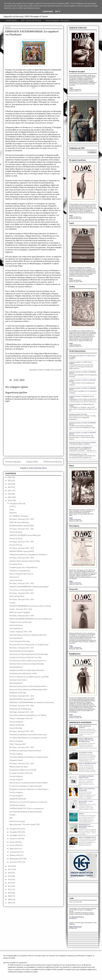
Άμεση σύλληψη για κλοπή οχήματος (22, 651)
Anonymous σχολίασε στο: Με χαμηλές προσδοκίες (83, 442)
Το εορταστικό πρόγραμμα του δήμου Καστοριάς (25, 786)
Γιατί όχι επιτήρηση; (16, 722)
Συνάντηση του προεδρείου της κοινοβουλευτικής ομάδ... (28, 735)
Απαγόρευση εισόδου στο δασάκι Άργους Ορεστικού (27, 670)
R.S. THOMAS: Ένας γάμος (19, 516)
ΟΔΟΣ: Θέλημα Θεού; (17, 596)
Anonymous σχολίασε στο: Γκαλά (78, 414)
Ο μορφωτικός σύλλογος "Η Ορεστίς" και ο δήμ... (26, 657)
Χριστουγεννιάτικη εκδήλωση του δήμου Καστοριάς (27, 664)
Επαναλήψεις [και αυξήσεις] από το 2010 (23, 673)
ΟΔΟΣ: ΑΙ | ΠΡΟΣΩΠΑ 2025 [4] (87, 763)
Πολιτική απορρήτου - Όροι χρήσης (57, 20)
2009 (10, 896)
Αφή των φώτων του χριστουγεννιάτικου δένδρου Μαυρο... (29, 783)
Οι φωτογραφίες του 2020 (85, 753)
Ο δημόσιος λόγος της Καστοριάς (20, 622)
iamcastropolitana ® (16, 628)
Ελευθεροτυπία (73, 928)
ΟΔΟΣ (71, 88)
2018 (10, 866)
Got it (58, 12)
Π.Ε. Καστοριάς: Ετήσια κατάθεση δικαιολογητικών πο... (28, 661)
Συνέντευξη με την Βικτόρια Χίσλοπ (21, 590)
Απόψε (12, 510)
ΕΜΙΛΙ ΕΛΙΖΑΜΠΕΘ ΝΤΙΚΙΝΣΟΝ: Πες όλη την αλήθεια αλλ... (31, 619)
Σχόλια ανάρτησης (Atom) (38, 468)
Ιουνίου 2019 (14, 845)
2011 (10, 890)
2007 (10, 903)
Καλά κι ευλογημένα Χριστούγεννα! (21, 574)
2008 (10, 900)
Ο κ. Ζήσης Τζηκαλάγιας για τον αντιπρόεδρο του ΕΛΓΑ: (28, 738)
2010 (10, 893)
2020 (10, 497)
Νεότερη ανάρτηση (13, 462)
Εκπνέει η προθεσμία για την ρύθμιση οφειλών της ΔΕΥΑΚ (29, 677)
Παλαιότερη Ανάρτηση (53, 462)
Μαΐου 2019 (14, 849)
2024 (10, 484)
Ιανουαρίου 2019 (16, 862)
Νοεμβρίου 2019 (15, 829)
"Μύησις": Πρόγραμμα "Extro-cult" (21, 718)
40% (11, 818)
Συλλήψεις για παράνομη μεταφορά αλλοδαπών (25, 751)
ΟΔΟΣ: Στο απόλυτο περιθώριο (20, 612)
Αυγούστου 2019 (16, 839)
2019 (10, 501)
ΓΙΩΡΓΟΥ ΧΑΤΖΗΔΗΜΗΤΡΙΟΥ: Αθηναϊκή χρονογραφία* (29, 587)
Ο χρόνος (12, 506)
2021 (10, 494)
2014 (10, 880)
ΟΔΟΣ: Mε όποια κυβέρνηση (19, 522)
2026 (10, 477)
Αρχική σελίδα (32, 462)
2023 (10, 487)
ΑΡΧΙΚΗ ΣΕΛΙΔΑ (11, 20)
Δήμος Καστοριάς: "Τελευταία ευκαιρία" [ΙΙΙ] (24, 825)
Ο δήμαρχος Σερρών (16, 760)
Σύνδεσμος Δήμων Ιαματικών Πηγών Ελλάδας (25, 561)
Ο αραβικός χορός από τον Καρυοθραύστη (23, 567)
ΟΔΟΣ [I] (81, 814)
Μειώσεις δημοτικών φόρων (19, 767)
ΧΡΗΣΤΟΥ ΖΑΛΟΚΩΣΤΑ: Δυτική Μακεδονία (25, 535)
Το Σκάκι (12, 603)
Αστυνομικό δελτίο (16, 564)
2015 (10, 876)
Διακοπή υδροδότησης (17, 725)
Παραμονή (13, 513)
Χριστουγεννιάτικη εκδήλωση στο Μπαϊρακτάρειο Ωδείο (28, 690)
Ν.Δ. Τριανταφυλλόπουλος (76, 917)
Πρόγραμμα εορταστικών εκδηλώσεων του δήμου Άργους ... (29, 789)
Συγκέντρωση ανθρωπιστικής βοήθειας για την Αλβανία (28, 715)
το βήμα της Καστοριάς (75, 89)
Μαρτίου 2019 (15, 855)
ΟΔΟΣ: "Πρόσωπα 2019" (18, 744)
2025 (10, 481)
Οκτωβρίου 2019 (16, 832)
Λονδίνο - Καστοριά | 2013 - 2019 (21, 609)
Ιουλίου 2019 (14, 842)
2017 (10, 869)
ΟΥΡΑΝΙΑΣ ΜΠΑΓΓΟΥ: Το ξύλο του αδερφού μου (26, 809)
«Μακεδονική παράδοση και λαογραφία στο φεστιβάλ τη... (29, 555)
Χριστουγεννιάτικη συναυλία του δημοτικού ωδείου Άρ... (28, 635)
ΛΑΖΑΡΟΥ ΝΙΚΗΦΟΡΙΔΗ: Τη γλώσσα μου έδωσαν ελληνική (30, 606)
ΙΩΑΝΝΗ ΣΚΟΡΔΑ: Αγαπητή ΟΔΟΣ (22, 526)
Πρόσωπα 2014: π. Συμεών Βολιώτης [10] (86, 802)
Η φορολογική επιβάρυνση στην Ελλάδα (23, 770)
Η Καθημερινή (73, 918)
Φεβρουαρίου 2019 (16, 859)
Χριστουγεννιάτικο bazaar (18, 680)
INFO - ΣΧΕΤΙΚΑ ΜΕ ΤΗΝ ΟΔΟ (31, 20)
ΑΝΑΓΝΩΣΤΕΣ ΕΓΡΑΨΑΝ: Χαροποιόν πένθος (86, 777)
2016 (10, 873)
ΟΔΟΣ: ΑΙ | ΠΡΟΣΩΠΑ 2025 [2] (87, 837)
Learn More (48, 12)
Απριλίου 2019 (15, 852)
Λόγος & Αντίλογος (16, 532)
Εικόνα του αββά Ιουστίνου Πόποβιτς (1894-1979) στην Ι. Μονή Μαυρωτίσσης (87, 740)
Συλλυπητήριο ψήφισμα (17, 805)
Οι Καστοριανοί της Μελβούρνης (20, 709)
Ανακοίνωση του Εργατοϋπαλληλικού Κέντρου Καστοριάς (29, 654)
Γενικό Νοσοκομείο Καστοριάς (20, 641)
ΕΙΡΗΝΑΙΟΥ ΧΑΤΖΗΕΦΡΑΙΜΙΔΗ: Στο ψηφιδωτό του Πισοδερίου (32, 702)
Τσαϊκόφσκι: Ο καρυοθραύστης (20, 571)
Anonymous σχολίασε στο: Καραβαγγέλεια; (81, 447)
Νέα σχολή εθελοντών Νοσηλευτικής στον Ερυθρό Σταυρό (29, 645)
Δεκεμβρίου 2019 (16, 504)
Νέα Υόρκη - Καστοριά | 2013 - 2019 (22, 519)
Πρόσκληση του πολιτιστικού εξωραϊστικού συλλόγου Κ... (29, 802)
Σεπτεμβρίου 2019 (16, 835)
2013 (10, 883)
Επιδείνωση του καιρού (17, 821)
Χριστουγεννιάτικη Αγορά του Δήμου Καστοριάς (25, 812)
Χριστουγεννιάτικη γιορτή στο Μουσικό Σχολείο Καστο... (28, 686)
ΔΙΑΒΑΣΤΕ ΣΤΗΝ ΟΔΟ (18, 693)
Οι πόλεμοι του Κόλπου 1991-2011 (21, 773)
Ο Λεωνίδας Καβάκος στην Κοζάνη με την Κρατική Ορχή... (29, 757)
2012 (10, 886)
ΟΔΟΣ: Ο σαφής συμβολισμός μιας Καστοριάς (87, 789)
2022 (10, 491)
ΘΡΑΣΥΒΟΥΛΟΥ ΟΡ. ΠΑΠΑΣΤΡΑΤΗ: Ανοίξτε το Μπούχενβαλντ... (86, 826)
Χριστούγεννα (14, 577)
